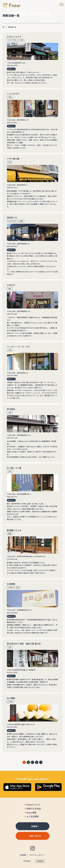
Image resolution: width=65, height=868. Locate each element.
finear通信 (31, 813)
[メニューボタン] (61, 4)
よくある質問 (33, 816)
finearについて (33, 805)
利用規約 (23, 855)
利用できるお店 (34, 809)
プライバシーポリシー (37, 855)
